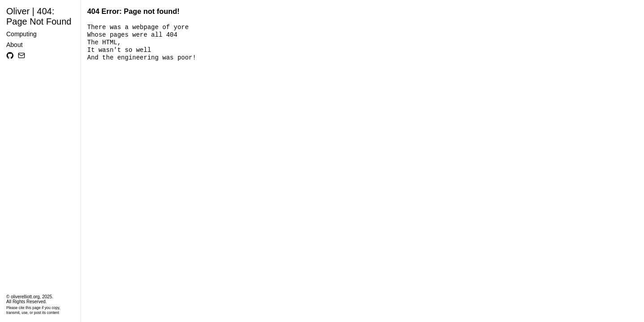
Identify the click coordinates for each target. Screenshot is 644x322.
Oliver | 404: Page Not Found (39, 16)
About (15, 45)
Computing (21, 34)
